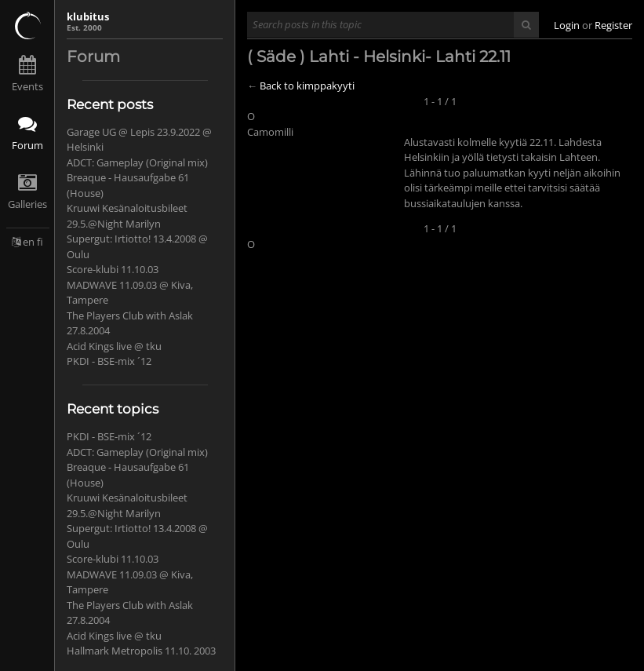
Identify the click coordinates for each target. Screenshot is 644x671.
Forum (27, 145)
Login (567, 25)
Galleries (27, 204)
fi (40, 242)
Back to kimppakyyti (307, 86)
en (29, 242)
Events (27, 86)
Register (613, 25)
